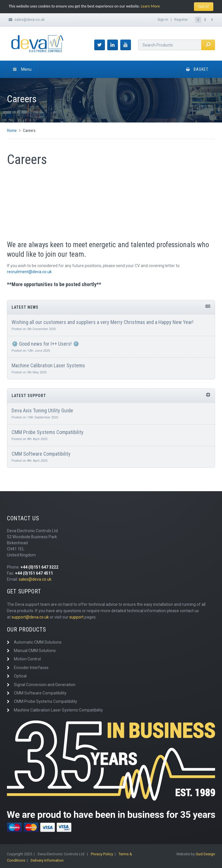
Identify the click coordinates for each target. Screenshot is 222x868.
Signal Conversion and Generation (45, 685)
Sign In (163, 19)
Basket (197, 69)
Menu (22, 69)
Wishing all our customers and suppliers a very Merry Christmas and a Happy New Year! (102, 322)
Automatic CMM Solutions (38, 642)
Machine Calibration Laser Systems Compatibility (58, 710)
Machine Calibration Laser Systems (48, 365)
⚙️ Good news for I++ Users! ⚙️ (45, 344)
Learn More (150, 6)
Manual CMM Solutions (35, 651)
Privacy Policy (102, 854)
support (76, 617)
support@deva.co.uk (30, 617)
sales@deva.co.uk (29, 19)
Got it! (204, 6)
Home (12, 131)
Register (181, 19)
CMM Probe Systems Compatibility (48, 432)
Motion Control (27, 659)
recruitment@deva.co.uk (29, 272)
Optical (20, 676)
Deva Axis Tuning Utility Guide (42, 410)
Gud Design (205, 854)
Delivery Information (47, 860)
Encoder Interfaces (31, 668)
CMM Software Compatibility (41, 454)
